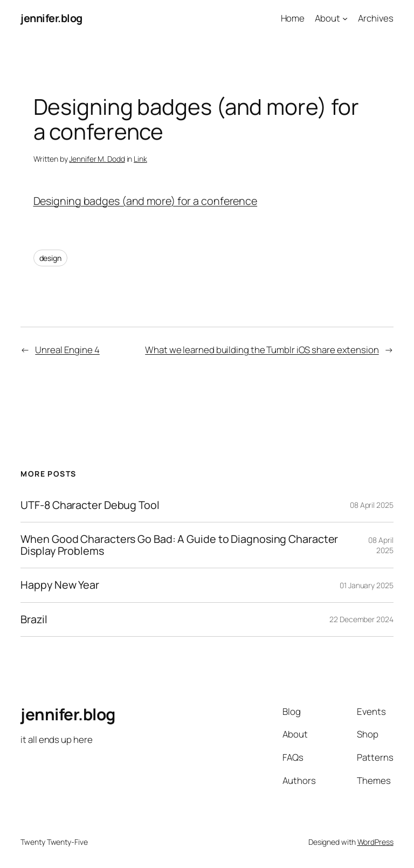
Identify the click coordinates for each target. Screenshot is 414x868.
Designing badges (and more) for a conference (146, 201)
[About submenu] (345, 18)
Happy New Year (60, 585)
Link (140, 159)
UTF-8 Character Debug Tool (90, 505)
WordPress (375, 842)
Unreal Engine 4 (67, 350)
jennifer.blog (51, 18)
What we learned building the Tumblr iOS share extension (262, 350)
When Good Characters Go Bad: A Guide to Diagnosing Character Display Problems (179, 545)
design (50, 258)
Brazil (34, 619)
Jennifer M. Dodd (97, 159)
